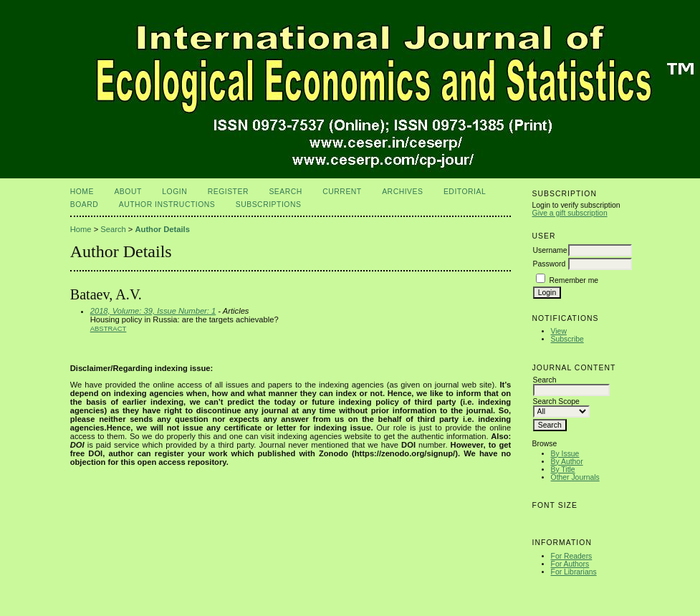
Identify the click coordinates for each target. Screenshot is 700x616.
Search (285, 192)
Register (228, 192)
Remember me (574, 280)
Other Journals (575, 477)
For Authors (570, 564)
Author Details (162, 229)
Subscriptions (269, 204)
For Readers (572, 556)
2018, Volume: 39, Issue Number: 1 (153, 311)
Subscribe (567, 339)
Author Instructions (167, 204)
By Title (563, 470)
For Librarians (574, 572)
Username (550, 250)
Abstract (109, 328)
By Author (567, 462)
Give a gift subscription (570, 213)
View (559, 331)
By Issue (565, 454)
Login (174, 192)
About (128, 192)
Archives (402, 192)
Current (342, 192)
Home (82, 192)
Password (550, 264)
